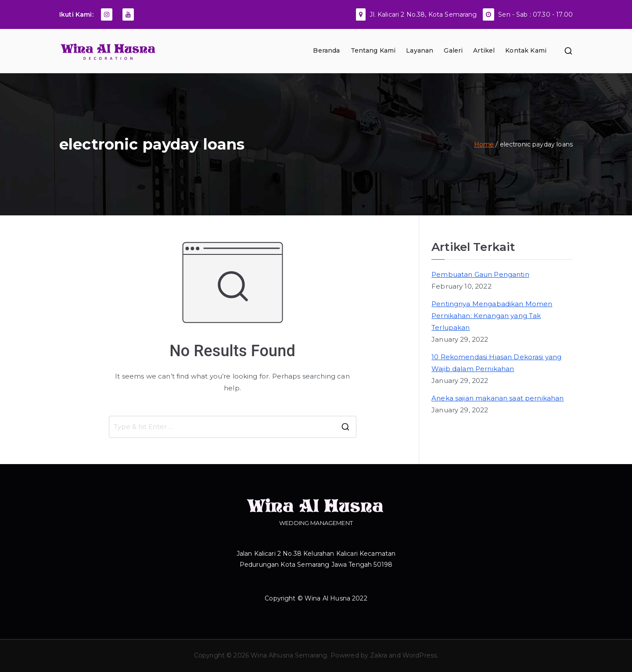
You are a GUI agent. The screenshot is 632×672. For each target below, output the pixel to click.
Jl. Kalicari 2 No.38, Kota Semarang (423, 14)
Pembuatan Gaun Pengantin (480, 274)
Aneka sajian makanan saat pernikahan (497, 398)
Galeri (453, 50)
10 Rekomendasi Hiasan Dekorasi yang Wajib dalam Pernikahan (496, 363)
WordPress (420, 655)
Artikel (484, 50)
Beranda (326, 50)
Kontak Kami (526, 50)
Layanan (420, 50)
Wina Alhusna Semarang (289, 655)
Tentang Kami (373, 50)
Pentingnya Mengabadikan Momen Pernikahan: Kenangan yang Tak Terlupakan (492, 316)
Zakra (379, 655)
